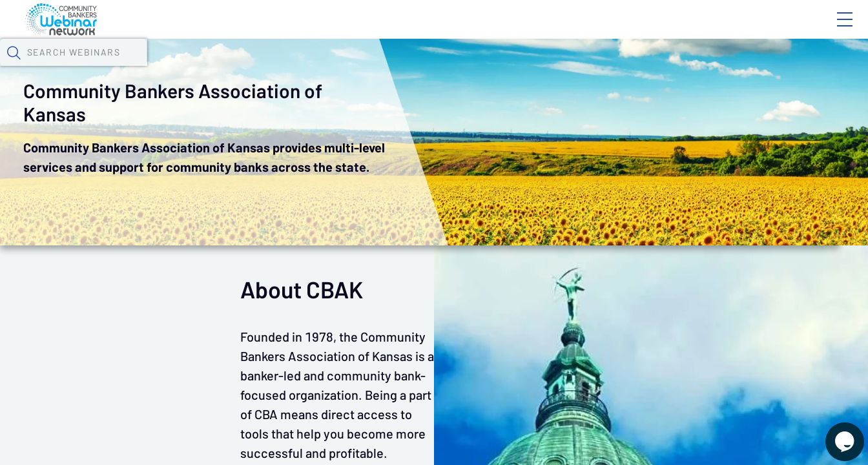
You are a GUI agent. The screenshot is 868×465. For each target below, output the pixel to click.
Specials (454, 68)
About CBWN (741, 30)
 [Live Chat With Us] (833, 433)
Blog (661, 30)
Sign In (830, 30)
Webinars (229, 68)
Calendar (301, 68)
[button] (711, 67)
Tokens (366, 68)
